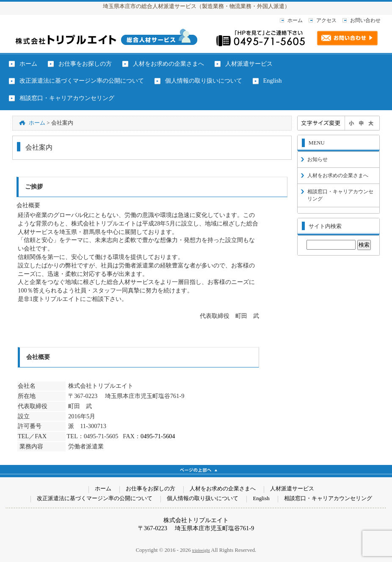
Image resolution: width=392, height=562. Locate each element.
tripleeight (201, 550)
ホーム (295, 20)
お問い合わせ (365, 20)
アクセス (326, 20)
